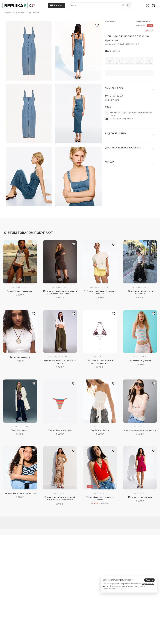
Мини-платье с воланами (140, 497)
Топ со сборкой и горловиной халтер (100, 498)
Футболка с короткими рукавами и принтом (100, 292)
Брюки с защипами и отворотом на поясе (60, 362)
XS (110, 62)
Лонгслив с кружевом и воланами (140, 430)
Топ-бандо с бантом (100, 430)
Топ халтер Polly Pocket (140, 361)
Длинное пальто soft (20, 430)
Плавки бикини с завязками (20, 291)
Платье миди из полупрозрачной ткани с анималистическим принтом (60, 499)
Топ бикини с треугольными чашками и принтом (100, 362)
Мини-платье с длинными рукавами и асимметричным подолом (60, 292)
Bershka (111, 22)
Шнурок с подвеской (20, 357)
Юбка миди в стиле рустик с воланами (140, 292)
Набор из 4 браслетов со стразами (20, 493)
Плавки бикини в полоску (60, 430)
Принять (150, 580)
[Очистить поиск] (123, 5)
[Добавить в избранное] (34, 244)
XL (149, 62)
